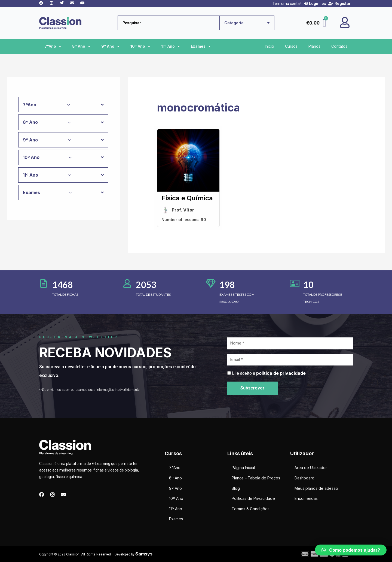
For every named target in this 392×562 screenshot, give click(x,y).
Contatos (339, 46)
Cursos (291, 46)
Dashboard (304, 478)
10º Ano (140, 46)
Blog (236, 488)
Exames (201, 46)
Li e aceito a (269, 373)
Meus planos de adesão (316, 488)
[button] (351, 550)
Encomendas (306, 498)
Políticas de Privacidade (253, 498)
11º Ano (171, 46)
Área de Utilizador (311, 468)
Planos (314, 46)
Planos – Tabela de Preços (256, 478)
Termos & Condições (251, 509)
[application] (67, 105)
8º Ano (81, 46)
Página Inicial (243, 468)
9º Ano (110, 46)
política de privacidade (281, 373)
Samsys (144, 554)
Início (269, 46)
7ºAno (53, 46)
